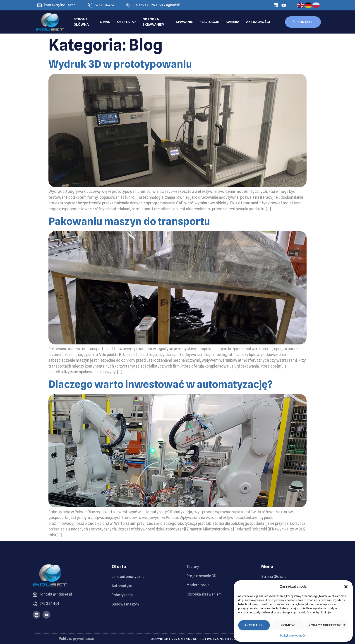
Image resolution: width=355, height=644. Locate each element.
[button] (346, 587)
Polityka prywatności (293, 636)
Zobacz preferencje (327, 625)
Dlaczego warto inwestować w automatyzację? (161, 384)
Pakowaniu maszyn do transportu (129, 221)
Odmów (288, 625)
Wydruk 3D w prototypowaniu (120, 64)
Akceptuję (254, 625)
